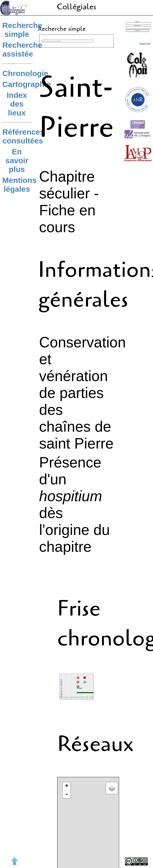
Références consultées (23, 136)
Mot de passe (138, 26)
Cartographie (27, 84)
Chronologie (25, 73)
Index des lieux (17, 104)
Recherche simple (22, 30)
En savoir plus (17, 160)
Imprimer (145, 44)
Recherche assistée (22, 49)
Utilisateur (137, 22)
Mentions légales (19, 185)
